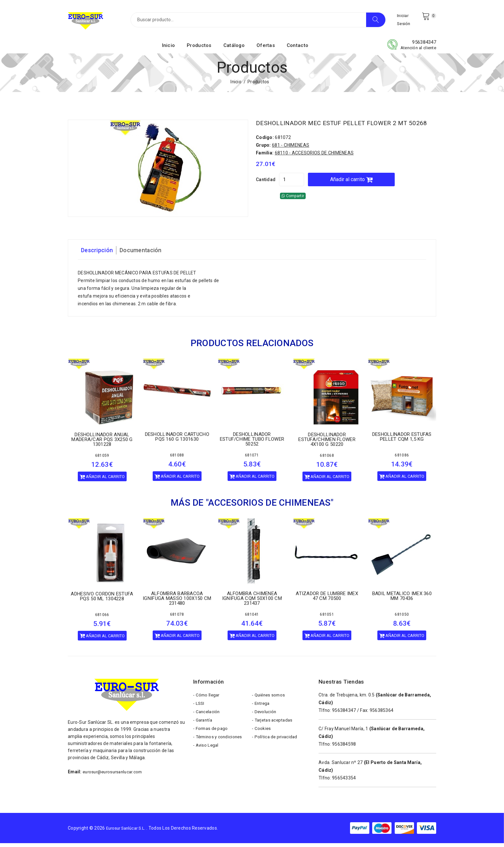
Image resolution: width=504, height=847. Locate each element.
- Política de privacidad (276, 748)
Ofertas (266, 49)
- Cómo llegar (207, 700)
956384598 (344, 748)
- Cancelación (207, 719)
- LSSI (199, 709)
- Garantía (204, 729)
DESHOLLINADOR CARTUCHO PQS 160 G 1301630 (177, 441)
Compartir (293, 206)
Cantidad (266, 189)
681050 (402, 618)
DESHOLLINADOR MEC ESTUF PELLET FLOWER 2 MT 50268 (342, 130)
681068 (327, 459)
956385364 (382, 714)
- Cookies (262, 738)
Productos (199, 49)
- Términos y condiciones (219, 748)
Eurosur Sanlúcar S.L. (128, 832)
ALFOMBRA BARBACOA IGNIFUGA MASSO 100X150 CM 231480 (177, 602)
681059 (102, 459)
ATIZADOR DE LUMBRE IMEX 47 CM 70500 (327, 600)
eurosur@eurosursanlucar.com (115, 776)
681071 (252, 459)
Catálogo (234, 49)
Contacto (297, 49)
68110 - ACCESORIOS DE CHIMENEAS (314, 163)
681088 (177, 459)
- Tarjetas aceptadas (274, 729)
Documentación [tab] (147, 254)
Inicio (169, 49)
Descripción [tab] (99, 254)
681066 (102, 619)
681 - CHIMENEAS (291, 155)
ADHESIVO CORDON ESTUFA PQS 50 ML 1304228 (102, 600)
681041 (252, 618)
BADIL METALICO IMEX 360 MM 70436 (402, 600)
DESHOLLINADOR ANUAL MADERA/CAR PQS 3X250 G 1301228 (102, 443)
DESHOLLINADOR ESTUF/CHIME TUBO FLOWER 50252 (252, 443)
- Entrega (262, 709)
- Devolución (265, 719)
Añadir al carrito (372, 189)
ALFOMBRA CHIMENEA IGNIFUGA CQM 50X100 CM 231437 (252, 602)
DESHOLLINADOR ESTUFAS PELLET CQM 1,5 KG (402, 441)
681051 (327, 618)
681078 (177, 618)
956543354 (344, 782)
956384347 (424, 46)
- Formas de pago (212, 738)
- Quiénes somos (270, 700)
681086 (402, 459)
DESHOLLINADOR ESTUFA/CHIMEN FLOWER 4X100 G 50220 (327, 443)
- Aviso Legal (207, 758)
